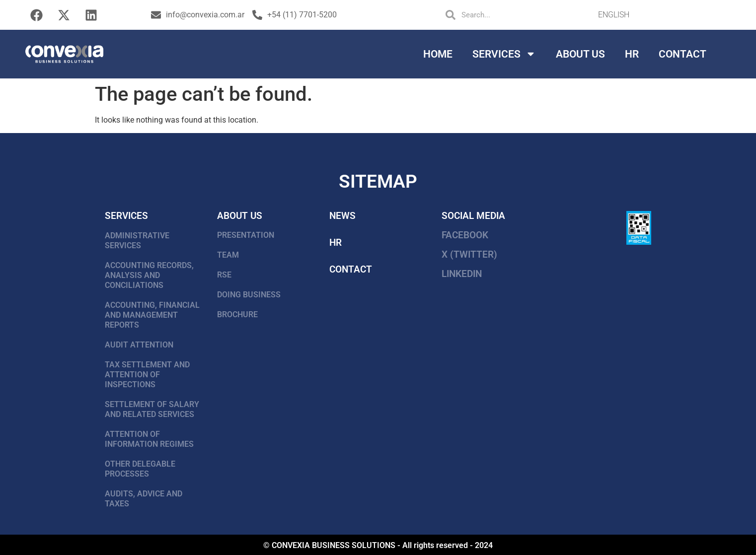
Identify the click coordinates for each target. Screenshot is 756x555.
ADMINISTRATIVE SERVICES (137, 241)
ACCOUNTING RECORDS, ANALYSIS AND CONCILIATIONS (149, 275)
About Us (580, 54)
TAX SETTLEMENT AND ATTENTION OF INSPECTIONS (147, 375)
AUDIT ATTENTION (139, 345)
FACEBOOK (465, 235)
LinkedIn (462, 274)
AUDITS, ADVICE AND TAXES (144, 499)
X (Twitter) (469, 254)
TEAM (228, 255)
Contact (682, 54)
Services (504, 54)
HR (632, 54)
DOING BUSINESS (249, 295)
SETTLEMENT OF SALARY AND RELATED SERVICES (152, 409)
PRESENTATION (246, 235)
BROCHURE (237, 314)
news (342, 216)
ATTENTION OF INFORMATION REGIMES (149, 439)
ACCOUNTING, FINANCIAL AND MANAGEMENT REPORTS (152, 315)
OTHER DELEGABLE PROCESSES (140, 469)
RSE (224, 275)
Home (438, 54)
